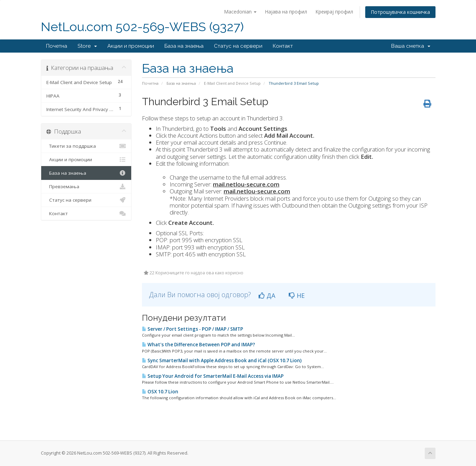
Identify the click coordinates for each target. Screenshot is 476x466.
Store (87, 46)
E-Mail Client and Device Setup (232, 83)
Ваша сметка (411, 46)
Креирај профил (334, 12)
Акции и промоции (131, 46)
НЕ (297, 295)
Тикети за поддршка (86, 146)
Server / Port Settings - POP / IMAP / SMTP (192, 329)
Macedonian (240, 12)
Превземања (86, 186)
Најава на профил (286, 12)
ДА (267, 295)
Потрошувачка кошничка (400, 12)
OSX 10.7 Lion (160, 392)
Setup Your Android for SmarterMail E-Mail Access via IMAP (213, 376)
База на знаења (184, 46)
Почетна (57, 46)
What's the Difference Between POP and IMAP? (199, 345)
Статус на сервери (238, 46)
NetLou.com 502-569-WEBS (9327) (142, 27)
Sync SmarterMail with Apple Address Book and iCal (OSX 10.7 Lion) (222, 360)
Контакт (283, 46)
